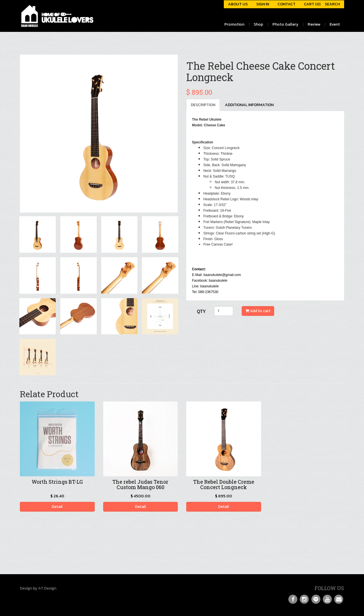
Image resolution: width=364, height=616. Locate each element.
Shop (258, 24)
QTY (201, 311)
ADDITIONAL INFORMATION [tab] (249, 105)
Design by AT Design (38, 588)
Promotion (234, 24)
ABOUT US (238, 4)
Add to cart (258, 311)
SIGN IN (263, 4)
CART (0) (312, 4)
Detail (57, 507)
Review (314, 24)
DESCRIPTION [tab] (203, 105)
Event (335, 24)
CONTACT (287, 4)
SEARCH (332, 4)
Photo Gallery (285, 24)
